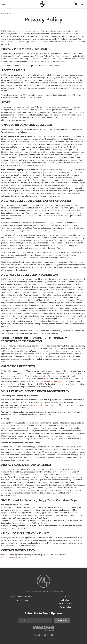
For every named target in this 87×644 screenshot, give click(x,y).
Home (4, 14)
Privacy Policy (65, 607)
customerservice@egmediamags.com (51, 381)
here (8, 379)
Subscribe (62, 620)
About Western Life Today (22, 596)
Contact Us (65, 596)
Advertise (65, 600)
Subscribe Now (22, 600)
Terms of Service (65, 603)
